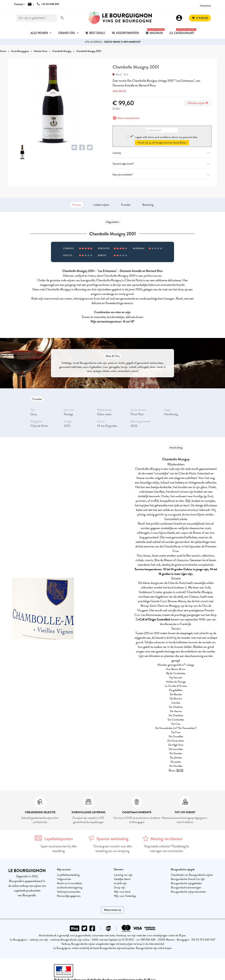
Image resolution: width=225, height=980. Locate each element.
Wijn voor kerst (122, 892)
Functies (126, 205)
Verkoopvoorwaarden (69, 892)
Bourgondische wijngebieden (186, 883)
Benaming (148, 205)
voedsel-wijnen (101, 205)
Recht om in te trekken (70, 883)
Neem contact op (112, 910)
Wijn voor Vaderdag (125, 896)
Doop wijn (120, 887)
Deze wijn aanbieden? (162, 175)
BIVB (180, 770)
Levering (162, 153)
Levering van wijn (123, 875)
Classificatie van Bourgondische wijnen (192, 875)
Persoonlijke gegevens (69, 896)
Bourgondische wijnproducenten (188, 892)
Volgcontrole (64, 879)
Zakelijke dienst (122, 879)
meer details (119, 91)
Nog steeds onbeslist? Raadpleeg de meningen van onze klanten (166, 849)
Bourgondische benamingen (186, 887)
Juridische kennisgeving (70, 887)
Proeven (76, 205)
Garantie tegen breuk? (162, 164)
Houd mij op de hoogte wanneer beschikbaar (162, 143)
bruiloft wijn (120, 883)
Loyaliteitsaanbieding (68, 875)
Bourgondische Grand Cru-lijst (188, 879)
